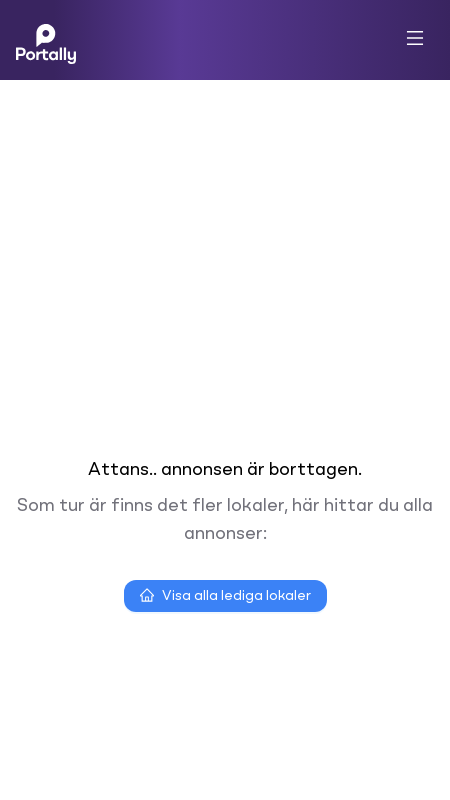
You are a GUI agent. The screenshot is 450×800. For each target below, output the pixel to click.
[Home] (46, 40)
